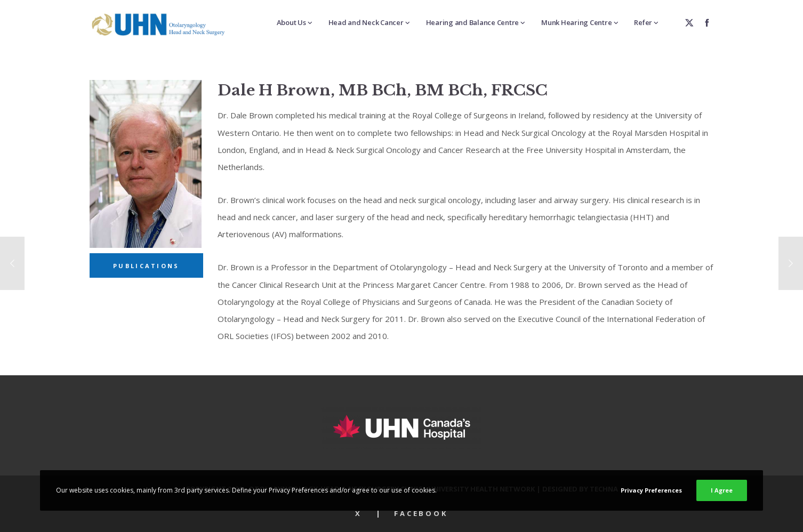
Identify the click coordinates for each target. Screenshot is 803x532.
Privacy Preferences (651, 490)
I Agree (722, 490)
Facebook (421, 513)
